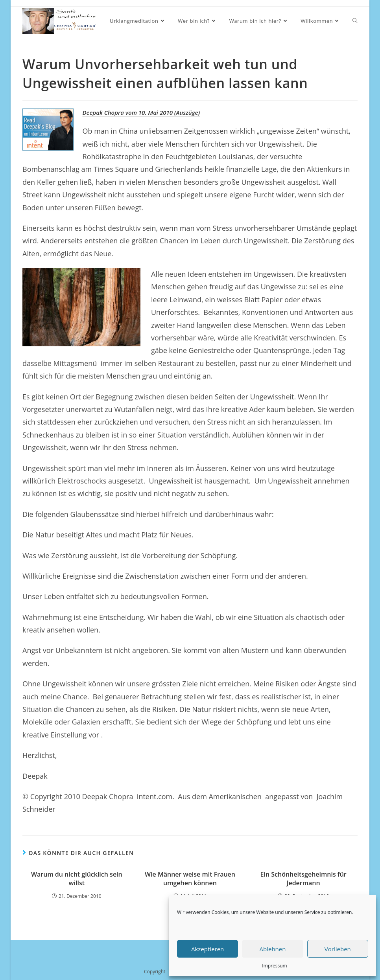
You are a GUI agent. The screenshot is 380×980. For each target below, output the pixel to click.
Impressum (274, 966)
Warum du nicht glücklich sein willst (77, 879)
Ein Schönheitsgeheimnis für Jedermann (303, 879)
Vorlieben (338, 949)
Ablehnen (273, 949)
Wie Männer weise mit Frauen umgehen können (190, 879)
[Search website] (355, 21)
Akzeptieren (208, 949)
